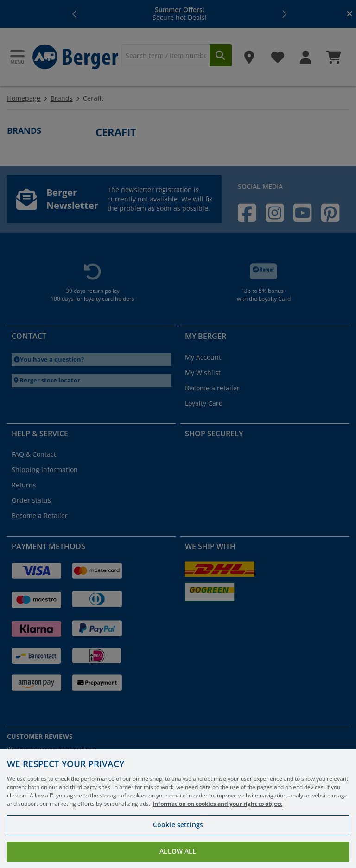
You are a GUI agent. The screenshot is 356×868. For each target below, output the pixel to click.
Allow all (178, 851)
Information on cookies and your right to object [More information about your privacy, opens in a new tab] (217, 804)
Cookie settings (178, 825)
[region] (178, 809)
